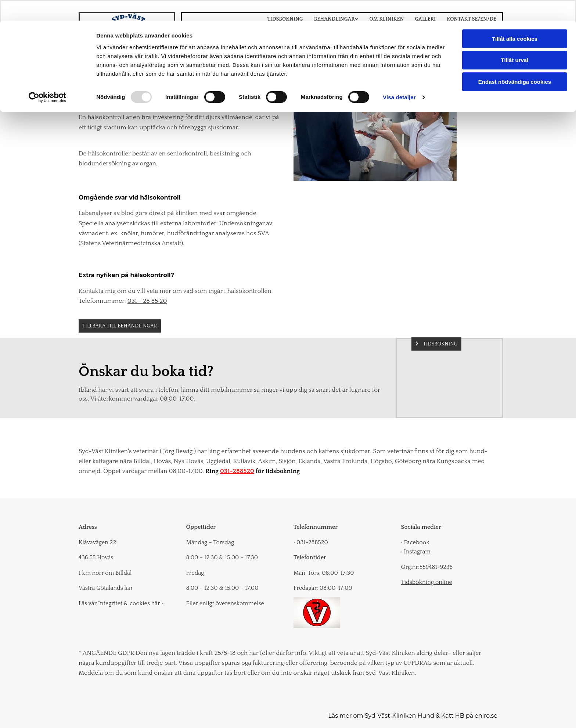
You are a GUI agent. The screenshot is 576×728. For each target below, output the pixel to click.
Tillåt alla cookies (515, 18)
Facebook (415, 542)
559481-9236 (436, 567)
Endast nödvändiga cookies (515, 61)
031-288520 (237, 471)
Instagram (416, 552)
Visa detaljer (399, 77)
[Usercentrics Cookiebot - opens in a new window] (48, 77)
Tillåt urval (515, 40)
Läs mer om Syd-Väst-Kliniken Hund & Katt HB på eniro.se (413, 716)
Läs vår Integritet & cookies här (121, 603)
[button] (120, 326)
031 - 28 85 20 (147, 301)
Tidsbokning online (427, 582)
